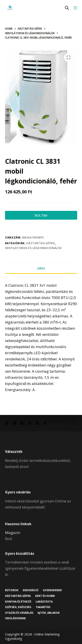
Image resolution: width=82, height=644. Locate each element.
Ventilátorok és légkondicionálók (33, 248)
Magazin (13, 533)
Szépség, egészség (18, 607)
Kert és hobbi (45, 596)
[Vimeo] (45, 423)
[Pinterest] (30, 423)
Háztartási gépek (40, 243)
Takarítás (43, 607)
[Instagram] (22, 423)
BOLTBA (41, 215)
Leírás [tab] (41, 268)
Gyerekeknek (52, 590)
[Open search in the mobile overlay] (67, 8)
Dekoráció (31, 590)
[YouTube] (37, 423)
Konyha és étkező (18, 602)
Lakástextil (44, 602)
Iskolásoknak (15, 618)
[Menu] (75, 8)
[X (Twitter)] (14, 423)
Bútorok (12, 590)
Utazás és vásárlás (19, 613)
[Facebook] (7, 423)
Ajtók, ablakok (49, 613)
